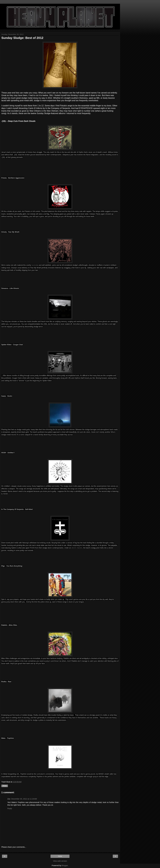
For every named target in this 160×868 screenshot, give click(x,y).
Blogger (65, 865)
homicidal (35, 265)
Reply (10, 808)
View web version (60, 861)
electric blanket (77, 548)
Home (60, 856)
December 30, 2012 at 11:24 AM (24, 799)
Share (5, 786)
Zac (9, 799)
